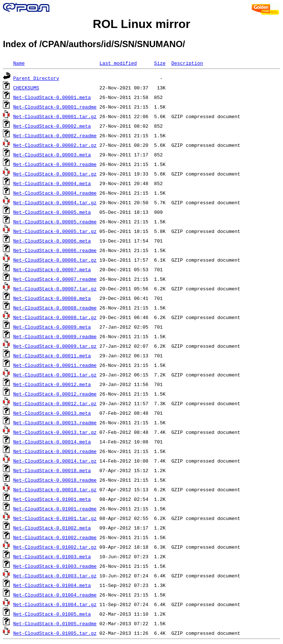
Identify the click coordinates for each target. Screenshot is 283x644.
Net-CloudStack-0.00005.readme (55, 222)
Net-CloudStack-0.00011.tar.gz (55, 375)
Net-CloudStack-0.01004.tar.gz (55, 604)
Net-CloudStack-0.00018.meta (52, 470)
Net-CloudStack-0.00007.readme (55, 279)
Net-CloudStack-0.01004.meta (52, 585)
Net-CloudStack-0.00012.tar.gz (55, 403)
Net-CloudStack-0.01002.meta (52, 528)
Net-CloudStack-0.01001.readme (55, 509)
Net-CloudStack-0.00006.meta (52, 241)
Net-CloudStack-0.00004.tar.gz (55, 202)
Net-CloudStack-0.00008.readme (55, 308)
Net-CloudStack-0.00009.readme (55, 336)
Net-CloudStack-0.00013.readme (55, 422)
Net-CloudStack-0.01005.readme (55, 623)
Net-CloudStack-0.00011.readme (55, 365)
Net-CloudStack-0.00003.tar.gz (55, 174)
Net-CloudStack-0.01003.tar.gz (55, 576)
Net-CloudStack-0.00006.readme (55, 250)
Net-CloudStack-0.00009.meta (52, 327)
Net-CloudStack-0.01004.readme (55, 595)
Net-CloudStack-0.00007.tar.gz (55, 289)
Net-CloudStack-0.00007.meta (52, 269)
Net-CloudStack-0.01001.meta (52, 499)
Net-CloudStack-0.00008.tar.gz (55, 317)
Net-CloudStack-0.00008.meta (52, 298)
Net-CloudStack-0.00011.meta (52, 355)
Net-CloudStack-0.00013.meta (52, 413)
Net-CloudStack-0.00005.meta (52, 212)
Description (187, 63)
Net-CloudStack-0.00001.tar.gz (55, 116)
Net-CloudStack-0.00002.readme (55, 135)
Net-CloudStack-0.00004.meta (52, 183)
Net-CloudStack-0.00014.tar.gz (55, 461)
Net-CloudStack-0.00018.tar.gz (55, 489)
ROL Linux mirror (141, 24)
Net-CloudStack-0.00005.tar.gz (55, 231)
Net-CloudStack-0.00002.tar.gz (55, 145)
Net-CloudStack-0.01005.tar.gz (55, 633)
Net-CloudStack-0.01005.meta (52, 614)
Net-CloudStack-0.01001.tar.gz (55, 518)
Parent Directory (36, 78)
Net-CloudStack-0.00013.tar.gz (55, 432)
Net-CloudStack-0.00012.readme (55, 394)
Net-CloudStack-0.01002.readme (55, 537)
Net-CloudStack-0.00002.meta (52, 126)
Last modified (118, 63)
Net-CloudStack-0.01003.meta (52, 556)
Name (19, 63)
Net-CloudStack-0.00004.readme (55, 193)
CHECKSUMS (26, 88)
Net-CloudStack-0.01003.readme (55, 566)
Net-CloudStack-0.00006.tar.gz (55, 260)
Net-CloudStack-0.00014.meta (52, 442)
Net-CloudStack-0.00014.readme (55, 451)
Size (160, 63)
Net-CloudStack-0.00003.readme (55, 164)
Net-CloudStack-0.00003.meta (52, 155)
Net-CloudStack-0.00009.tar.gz (55, 346)
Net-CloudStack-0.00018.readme (55, 480)
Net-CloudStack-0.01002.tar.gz (55, 547)
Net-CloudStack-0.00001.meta (52, 97)
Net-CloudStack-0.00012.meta (52, 384)
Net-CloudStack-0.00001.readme (55, 107)
